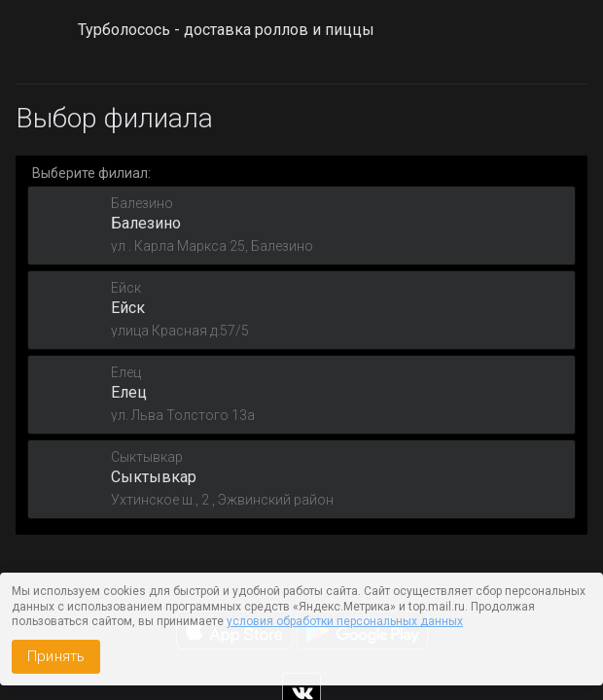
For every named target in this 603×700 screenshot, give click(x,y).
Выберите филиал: (91, 173)
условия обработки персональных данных (345, 621)
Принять (56, 656)
